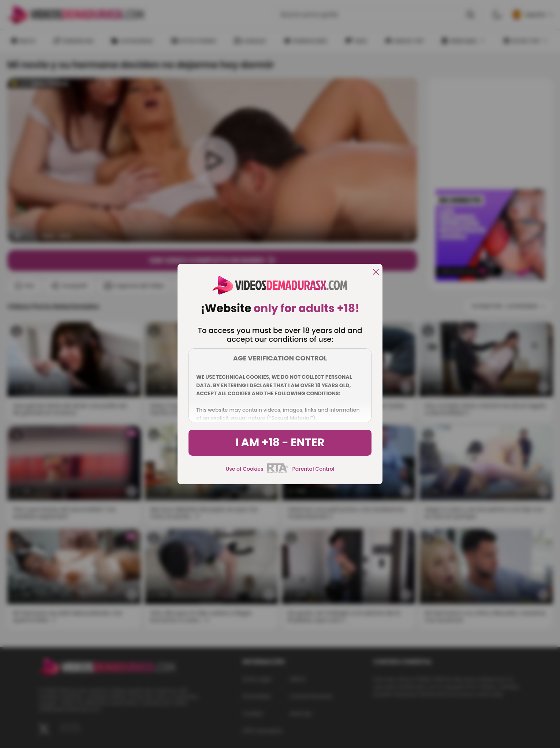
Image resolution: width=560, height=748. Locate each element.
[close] (376, 272)
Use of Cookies (245, 469)
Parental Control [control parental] (313, 469)
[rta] (278, 472)
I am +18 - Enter (280, 442)
